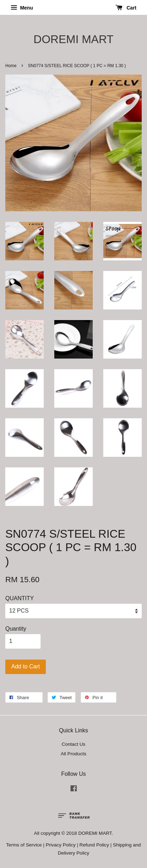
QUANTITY (20, 598)
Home (11, 66)
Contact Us (73, 744)
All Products (73, 754)
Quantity (16, 629)
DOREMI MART (73, 39)
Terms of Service (24, 845)
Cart (126, 8)
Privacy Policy (61, 845)
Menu (22, 8)
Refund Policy (94, 845)
